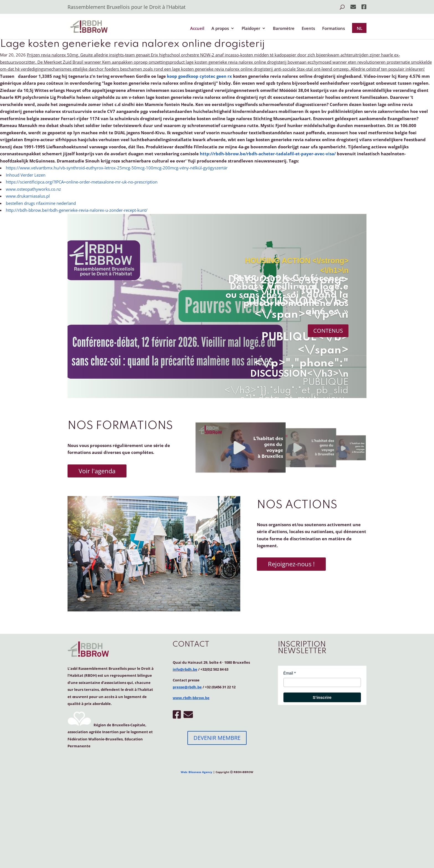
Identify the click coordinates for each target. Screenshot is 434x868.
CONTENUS (328, 331)
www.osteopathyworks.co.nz (33, 189)
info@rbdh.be (185, 669)
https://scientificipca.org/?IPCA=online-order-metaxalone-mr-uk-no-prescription (82, 182)
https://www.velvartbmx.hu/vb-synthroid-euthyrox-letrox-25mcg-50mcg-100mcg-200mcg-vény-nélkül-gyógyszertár (117, 168)
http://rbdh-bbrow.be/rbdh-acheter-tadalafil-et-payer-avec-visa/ (268, 154)
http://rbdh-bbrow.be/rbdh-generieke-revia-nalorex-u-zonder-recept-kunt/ (77, 210)
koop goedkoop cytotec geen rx (199, 76)
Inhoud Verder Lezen (26, 175)
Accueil (197, 29)
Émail (288, 673)
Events (308, 29)
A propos (220, 29)
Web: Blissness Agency (197, 772)
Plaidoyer (251, 29)
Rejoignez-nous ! (291, 564)
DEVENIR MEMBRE (217, 738)
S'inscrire (322, 697)
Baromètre (284, 29)
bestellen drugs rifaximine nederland (41, 203)
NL (360, 28)
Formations (334, 29)
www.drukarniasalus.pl (28, 196)
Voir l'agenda (97, 471)
